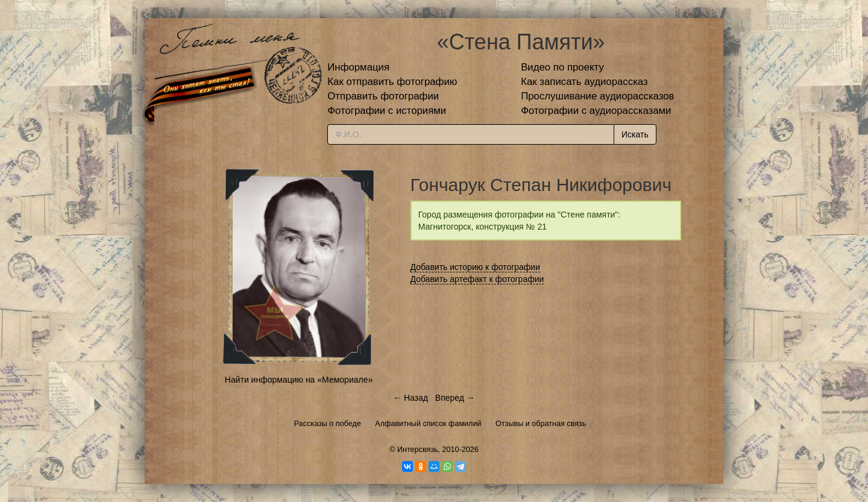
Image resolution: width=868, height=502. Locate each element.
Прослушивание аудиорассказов (597, 96)
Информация (358, 67)
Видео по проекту (562, 67)
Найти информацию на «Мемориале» (299, 380)
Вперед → (455, 398)
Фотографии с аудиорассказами (596, 111)
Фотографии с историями (387, 111)
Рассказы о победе (328, 424)
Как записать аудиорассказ (584, 82)
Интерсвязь (418, 450)
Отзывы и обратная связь (541, 424)
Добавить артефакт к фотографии (477, 279)
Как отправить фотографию (392, 82)
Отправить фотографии (383, 96)
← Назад (410, 398)
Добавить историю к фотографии (476, 267)
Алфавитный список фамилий (428, 424)
